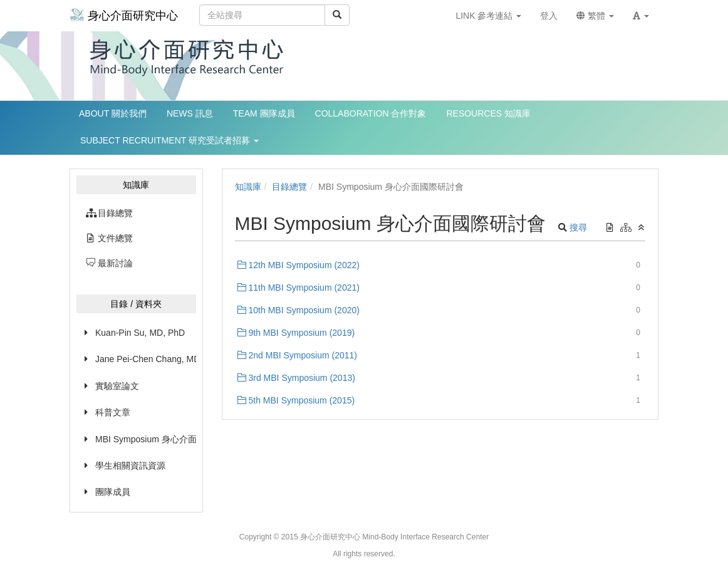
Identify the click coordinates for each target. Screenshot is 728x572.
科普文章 (113, 412)
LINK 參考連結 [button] (488, 16)
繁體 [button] (595, 16)
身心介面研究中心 (124, 15)
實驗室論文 (117, 386)
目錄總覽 (289, 187)
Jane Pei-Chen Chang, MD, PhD (146, 359)
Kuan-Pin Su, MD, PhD (140, 333)
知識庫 (248, 187)
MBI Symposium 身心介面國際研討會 (146, 439)
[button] (641, 16)
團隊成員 (113, 492)
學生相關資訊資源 (130, 465)
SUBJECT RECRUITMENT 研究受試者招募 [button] (169, 140)
